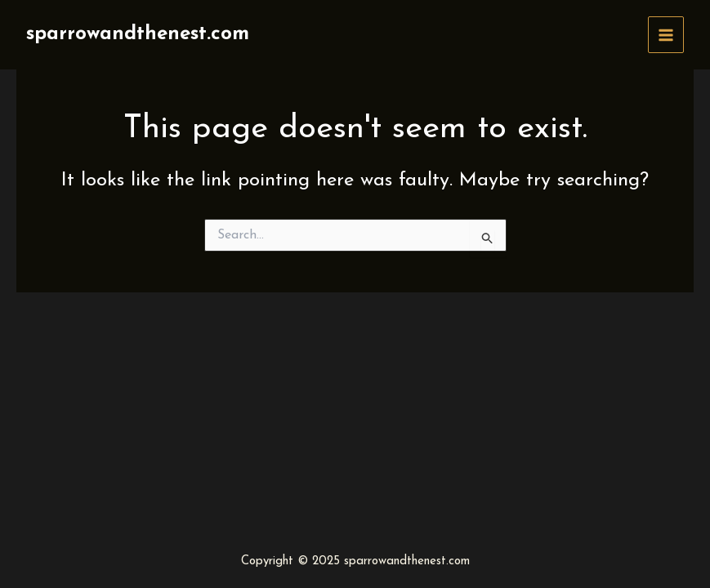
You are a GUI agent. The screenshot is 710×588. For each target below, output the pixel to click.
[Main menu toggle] (666, 35)
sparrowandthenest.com (138, 34)
